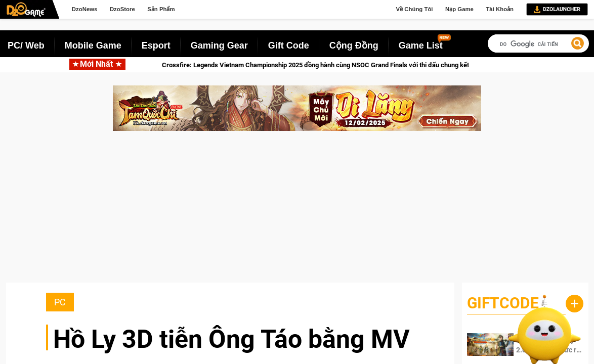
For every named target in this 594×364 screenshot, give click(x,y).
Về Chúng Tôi (415, 9)
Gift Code (289, 45)
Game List (421, 45)
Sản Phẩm (161, 9)
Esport (156, 45)
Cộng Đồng (354, 45)
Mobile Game (93, 45)
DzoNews (85, 9)
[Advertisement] (297, 212)
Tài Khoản (500, 9)
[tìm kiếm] (536, 44)
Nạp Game (459, 9)
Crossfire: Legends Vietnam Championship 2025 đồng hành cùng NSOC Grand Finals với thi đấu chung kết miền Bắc (341, 65)
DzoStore (122, 9)
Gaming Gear (219, 45)
